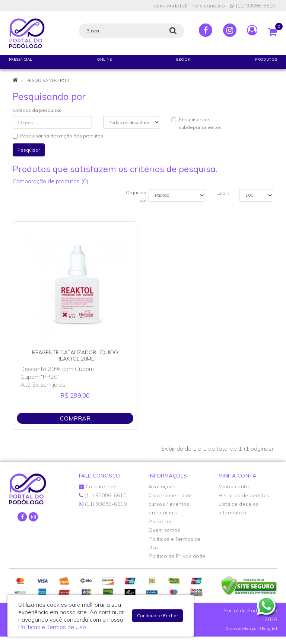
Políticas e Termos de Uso (52, 627)
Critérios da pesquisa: (37, 110)
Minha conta (234, 486)
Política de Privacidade (177, 556)
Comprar (75, 418)
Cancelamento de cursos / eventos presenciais (170, 504)
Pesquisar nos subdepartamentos (196, 123)
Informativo (233, 513)
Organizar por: (137, 196)
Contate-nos (98, 486)
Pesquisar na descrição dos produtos (58, 136)
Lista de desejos (239, 504)
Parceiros (161, 521)
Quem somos (164, 530)
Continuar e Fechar (158, 616)
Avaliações (162, 486)
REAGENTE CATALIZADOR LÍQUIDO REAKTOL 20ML (75, 356)
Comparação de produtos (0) (51, 181)
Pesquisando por (48, 80)
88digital (268, 629)
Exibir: (223, 193)
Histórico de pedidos (244, 495)
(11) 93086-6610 (253, 6)
